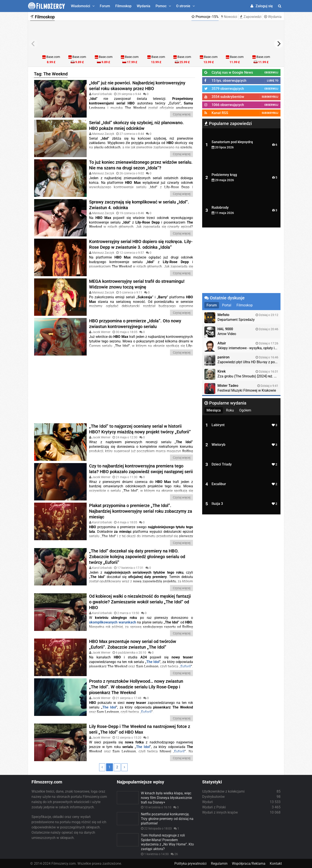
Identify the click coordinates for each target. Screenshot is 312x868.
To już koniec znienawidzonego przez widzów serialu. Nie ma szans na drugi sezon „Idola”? (141, 165)
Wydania (144, 6)
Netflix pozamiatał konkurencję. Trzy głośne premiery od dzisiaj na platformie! (167, 818)
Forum (105, 6)
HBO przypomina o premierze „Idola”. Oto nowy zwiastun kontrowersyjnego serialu (135, 323)
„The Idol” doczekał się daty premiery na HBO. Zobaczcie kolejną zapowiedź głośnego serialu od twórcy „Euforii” (137, 556)
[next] (279, 44)
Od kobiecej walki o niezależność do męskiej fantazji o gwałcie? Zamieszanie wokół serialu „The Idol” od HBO (140, 601)
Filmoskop (123, 6)
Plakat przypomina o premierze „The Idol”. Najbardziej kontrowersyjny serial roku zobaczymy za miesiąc (141, 511)
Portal (227, 305)
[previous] (33, 44)
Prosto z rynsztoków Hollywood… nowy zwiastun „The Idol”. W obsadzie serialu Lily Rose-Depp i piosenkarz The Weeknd (136, 686)
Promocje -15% (205, 17)
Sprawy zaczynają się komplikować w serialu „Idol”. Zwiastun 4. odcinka (139, 205)
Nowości (229, 17)
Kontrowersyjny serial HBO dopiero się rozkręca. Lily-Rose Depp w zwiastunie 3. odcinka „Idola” (141, 244)
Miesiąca (214, 410)
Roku (230, 410)
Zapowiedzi (251, 17)
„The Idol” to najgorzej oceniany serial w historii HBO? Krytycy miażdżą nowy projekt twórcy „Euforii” (140, 429)
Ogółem (245, 410)
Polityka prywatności (190, 863)
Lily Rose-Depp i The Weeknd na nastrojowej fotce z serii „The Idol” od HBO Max (140, 729)
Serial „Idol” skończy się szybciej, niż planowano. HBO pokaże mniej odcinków (136, 125)
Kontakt (276, 863)
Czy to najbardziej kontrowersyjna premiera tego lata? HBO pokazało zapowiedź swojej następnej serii (141, 468)
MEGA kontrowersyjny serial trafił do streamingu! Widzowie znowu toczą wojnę (137, 284)
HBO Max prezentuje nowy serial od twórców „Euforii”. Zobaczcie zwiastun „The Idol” (133, 644)
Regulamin (219, 863)
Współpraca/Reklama (249, 863)
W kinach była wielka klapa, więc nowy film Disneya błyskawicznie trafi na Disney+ (166, 797)
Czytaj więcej (182, 114)
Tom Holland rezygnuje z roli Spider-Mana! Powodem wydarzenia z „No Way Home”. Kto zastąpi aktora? (167, 842)
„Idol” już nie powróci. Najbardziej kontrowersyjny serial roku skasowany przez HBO (137, 86)
